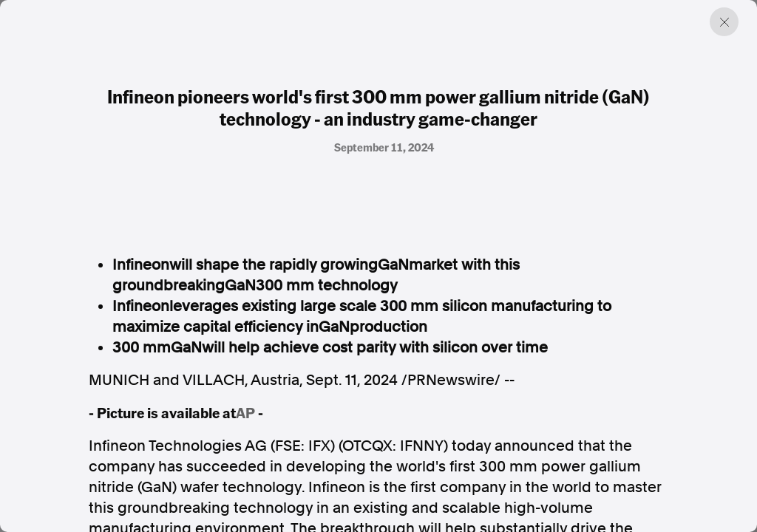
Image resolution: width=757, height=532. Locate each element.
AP (245, 412)
